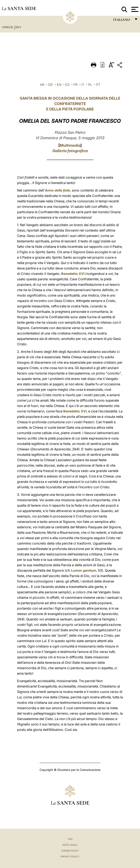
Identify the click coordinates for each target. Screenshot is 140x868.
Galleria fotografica (70, 151)
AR (42, 85)
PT (98, 85)
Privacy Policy (70, 857)
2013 (18, 27)
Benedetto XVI (73, 274)
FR (75, 85)
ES (67, 85)
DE (51, 85)
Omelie (8, 27)
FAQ (70, 839)
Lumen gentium (84, 570)
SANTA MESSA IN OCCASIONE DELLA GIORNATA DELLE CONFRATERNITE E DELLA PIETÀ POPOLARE (70, 104)
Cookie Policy (70, 851)
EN (59, 85)
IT (83, 85)
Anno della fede (58, 190)
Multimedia (70, 145)
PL (90, 85)
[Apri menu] (134, 9)
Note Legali (70, 845)
